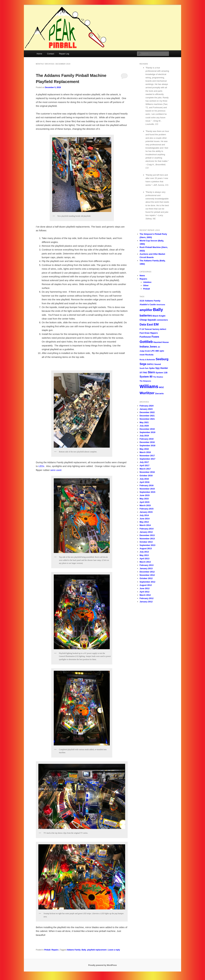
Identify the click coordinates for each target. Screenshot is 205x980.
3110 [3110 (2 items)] (142, 301)
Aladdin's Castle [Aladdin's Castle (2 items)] (148, 304)
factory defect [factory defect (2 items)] (159, 329)
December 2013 (147, 535)
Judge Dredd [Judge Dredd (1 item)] (145, 351)
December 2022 (147, 412)
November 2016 (147, 472)
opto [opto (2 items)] (162, 351)
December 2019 (147, 429)
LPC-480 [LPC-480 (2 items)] (155, 351)
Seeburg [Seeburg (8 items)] (162, 359)
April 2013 (144, 559)
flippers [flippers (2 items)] (154, 333)
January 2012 (146, 602)
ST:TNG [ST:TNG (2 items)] (143, 373)
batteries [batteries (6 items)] (146, 315)
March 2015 (145, 505)
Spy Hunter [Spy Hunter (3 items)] (162, 368)
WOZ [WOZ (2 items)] (161, 387)
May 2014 (144, 522)
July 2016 (144, 479)
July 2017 (144, 462)
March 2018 (145, 452)
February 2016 (147, 485)
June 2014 (145, 519)
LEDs (41, 466)
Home (39, 54)
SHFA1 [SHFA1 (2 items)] (150, 364)
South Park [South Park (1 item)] (144, 368)
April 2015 (144, 502)
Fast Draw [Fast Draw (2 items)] (145, 333)
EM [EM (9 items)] (156, 324)
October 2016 (146, 476)
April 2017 (144, 465)
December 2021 (147, 416)
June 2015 (145, 495)
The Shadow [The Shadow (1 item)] (158, 377)
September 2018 (147, 446)
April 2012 (144, 592)
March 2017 (145, 469)
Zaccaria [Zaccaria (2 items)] (159, 393)
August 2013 (146, 548)
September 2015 (147, 492)
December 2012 (147, 572)
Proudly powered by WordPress (102, 965)
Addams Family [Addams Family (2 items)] (153, 301)
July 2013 (144, 552)
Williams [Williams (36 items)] (149, 386)
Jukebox (147, 282)
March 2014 (145, 525)
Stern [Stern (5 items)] (151, 372)
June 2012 (145, 588)
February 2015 (147, 509)
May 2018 (144, 449)
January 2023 (146, 409)
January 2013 (146, 568)
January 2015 (146, 512)
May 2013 (144, 555)
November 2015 (147, 489)
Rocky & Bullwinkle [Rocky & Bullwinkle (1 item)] (147, 360)
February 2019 (147, 439)
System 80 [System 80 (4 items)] (146, 377)
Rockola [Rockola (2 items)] (149, 355)
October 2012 (146, 578)
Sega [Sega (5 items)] (143, 364)
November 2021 (147, 419)
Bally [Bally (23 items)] (158, 310)
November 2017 (147, 456)
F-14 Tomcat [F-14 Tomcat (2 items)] (146, 329)
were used (56, 470)
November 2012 (147, 575)
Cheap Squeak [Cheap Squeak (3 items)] (148, 320)
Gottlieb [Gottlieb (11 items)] (146, 342)
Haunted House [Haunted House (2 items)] (161, 342)
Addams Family (74, 950)
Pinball (47, 950)
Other (146, 285)
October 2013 (146, 542)
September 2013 (147, 545)
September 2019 (147, 432)
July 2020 (144, 426)
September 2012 (147, 582)
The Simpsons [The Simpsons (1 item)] (145, 381)
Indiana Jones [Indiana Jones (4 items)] (148, 347)
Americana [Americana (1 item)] (161, 305)
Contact (51, 54)
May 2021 (144, 422)
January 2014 (146, 532)
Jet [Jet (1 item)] (159, 347)
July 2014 (144, 515)
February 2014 (147, 529)
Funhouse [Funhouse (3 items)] (145, 337)
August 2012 (146, 585)
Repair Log (64, 54)
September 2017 (147, 459)
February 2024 (147, 406)
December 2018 (147, 442)
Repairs (55, 950)
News (142, 276)
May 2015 (144, 499)
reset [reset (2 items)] (142, 355)
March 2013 (145, 562)
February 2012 (147, 598)
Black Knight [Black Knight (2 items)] (159, 316)
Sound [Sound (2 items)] (158, 364)
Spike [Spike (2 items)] (152, 368)
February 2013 (147, 565)
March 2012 (145, 595)
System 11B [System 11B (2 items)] (162, 373)
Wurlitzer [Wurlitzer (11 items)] (147, 393)
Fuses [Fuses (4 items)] (155, 337)
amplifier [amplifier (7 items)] (146, 310)
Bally (84, 950)
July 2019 (144, 436)
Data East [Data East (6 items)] (146, 324)
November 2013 (147, 539)
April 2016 (144, 482)
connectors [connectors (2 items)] (162, 320)
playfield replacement (97, 950)
